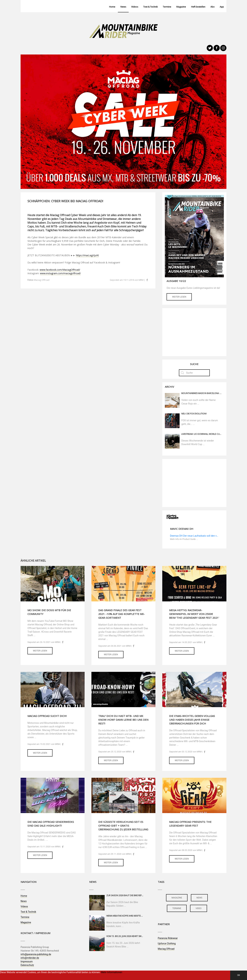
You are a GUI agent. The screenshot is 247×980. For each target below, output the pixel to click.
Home (112, 7)
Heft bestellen (198, 7)
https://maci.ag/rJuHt (87, 255)
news (199, 898)
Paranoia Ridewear (168, 938)
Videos (135, 7)
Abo (213, 7)
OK (239, 975)
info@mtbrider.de (30, 958)
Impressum (27, 961)
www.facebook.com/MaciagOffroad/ (60, 270)
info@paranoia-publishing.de (36, 954)
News (123, 7)
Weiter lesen (179, 297)
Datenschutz (27, 965)
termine (177, 908)
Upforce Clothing (167, 943)
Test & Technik (150, 7)
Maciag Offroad (166, 949)
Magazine (181, 7)
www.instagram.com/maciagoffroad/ (60, 273)
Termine (167, 7)
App (222, 7)
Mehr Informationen (112, 972)
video (199, 908)
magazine (177, 898)
